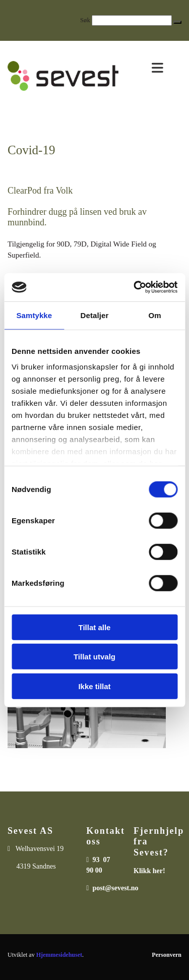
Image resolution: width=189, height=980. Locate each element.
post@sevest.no (115, 888)
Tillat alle (95, 627)
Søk (85, 20)
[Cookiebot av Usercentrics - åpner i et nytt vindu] (135, 287)
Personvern (167, 955)
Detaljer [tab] (95, 315)
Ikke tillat (94, 686)
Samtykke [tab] (34, 315)
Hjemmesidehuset (59, 955)
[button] (177, 22)
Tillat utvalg (94, 657)
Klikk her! (149, 871)
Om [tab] (155, 315)
